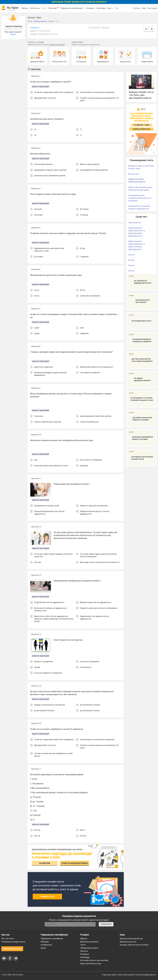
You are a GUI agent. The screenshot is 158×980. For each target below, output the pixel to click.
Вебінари (45, 942)
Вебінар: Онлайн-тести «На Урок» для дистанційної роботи (141, 95)
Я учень (136, 8)
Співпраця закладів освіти (13, 942)
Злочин (131, 255)
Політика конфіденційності (146, 975)
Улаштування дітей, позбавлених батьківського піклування (140, 198)
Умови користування (126, 975)
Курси (43, 948)
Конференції (46, 945)
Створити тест (47, 897)
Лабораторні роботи (89, 948)
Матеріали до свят (128, 942)
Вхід (144, 8)
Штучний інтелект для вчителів (94, 960)
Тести (44, 8)
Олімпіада (101, 8)
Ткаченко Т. (35, 28)
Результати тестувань (57, 45)
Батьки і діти (133, 174)
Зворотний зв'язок (12, 949)
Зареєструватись (14, 27)
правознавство (135, 223)
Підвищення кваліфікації (72, 8)
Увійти (13, 34)
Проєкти (84, 951)
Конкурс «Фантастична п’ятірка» (134, 945)
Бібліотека (35, 8)
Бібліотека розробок (89, 942)
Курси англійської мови (91, 964)
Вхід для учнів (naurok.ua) (131, 939)
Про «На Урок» (8, 939)
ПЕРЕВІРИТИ (106, 924)
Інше (110, 8)
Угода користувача (109, 975)
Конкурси (90, 8)
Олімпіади (85, 957)
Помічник (53, 8)
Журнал (25, 8)
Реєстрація (152, 8)
